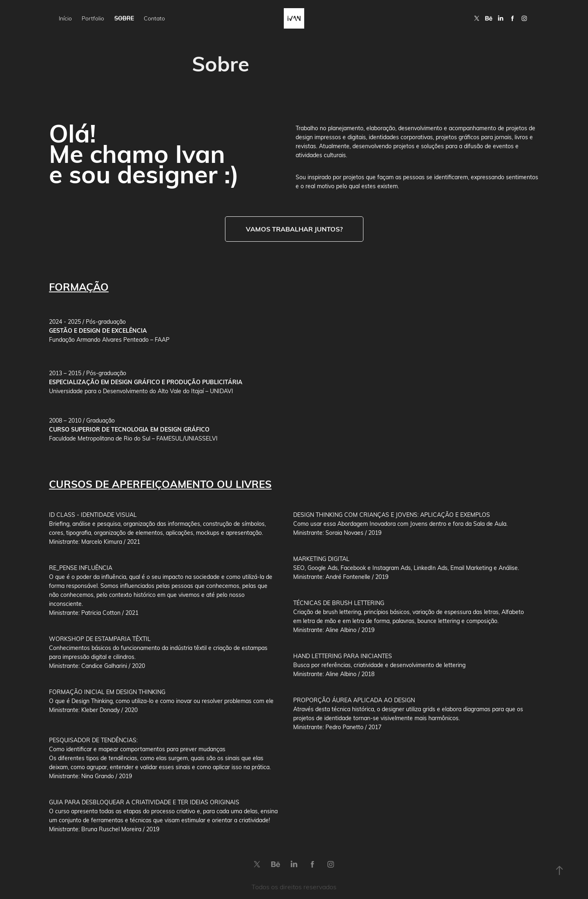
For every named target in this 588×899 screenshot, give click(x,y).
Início (65, 18)
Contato (154, 18)
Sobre (124, 18)
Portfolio (93, 18)
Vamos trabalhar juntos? (294, 229)
